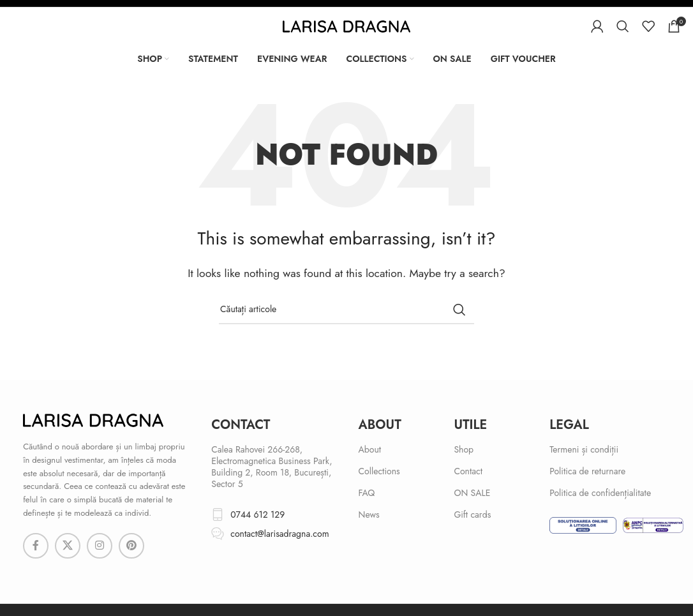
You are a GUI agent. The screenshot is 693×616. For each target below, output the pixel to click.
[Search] (623, 26)
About (380, 425)
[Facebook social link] (36, 546)
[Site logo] (346, 25)
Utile (470, 425)
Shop (464, 449)
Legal (569, 425)
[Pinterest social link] (131, 546)
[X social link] (68, 546)
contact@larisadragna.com (279, 534)
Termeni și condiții (584, 449)
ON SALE (472, 493)
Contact (468, 471)
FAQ (367, 493)
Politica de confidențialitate (600, 493)
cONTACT (241, 425)
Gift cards (472, 515)
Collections (379, 471)
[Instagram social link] (100, 546)
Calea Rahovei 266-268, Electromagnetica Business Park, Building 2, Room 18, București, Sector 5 (272, 467)
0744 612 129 (257, 515)
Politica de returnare (587, 471)
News (369, 515)
